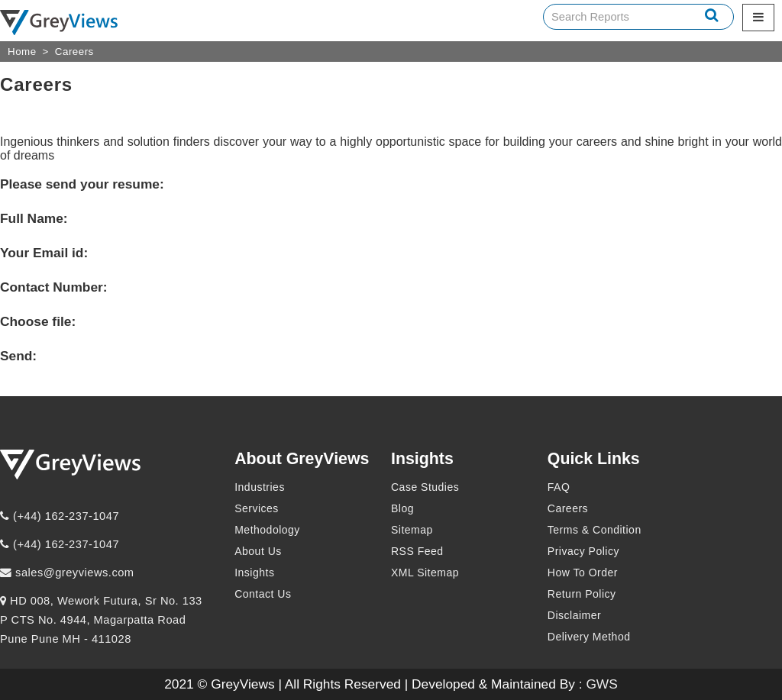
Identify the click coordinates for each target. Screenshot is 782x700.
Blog (402, 508)
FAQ (559, 487)
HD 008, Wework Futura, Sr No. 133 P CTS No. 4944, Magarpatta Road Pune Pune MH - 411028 (101, 620)
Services (257, 508)
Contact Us (263, 594)
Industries (260, 487)
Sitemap (412, 530)
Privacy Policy (583, 551)
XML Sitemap (425, 573)
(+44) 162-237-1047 (60, 516)
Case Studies (425, 487)
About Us (258, 551)
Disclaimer (574, 615)
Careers (74, 52)
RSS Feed (417, 551)
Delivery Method (589, 637)
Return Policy (582, 594)
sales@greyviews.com (67, 573)
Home (22, 52)
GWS (601, 684)
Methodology (267, 530)
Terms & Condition (595, 530)
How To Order (583, 573)
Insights (254, 573)
